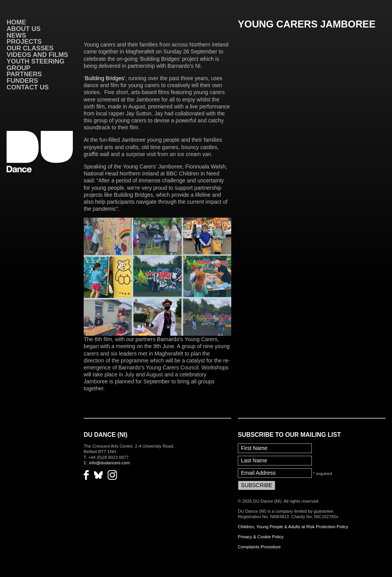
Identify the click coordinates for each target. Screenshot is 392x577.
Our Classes (30, 48)
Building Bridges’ (105, 78)
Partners (24, 74)
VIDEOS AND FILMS (37, 55)
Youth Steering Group (35, 65)
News (16, 35)
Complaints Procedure (259, 547)
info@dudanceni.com (109, 463)
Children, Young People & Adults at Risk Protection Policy (293, 527)
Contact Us (28, 87)
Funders (22, 81)
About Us (24, 29)
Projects (24, 42)
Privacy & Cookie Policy (261, 537)
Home (16, 22)
